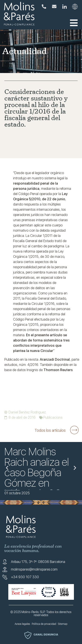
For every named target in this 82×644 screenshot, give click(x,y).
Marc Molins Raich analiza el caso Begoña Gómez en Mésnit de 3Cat (37, 472)
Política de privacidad (44, 624)
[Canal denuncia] (28, 635)
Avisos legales (22, 624)
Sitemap (63, 624)
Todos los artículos (50, 430)
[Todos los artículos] (74, 430)
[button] (74, 23)
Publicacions (53, 417)
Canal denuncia (46, 635)
